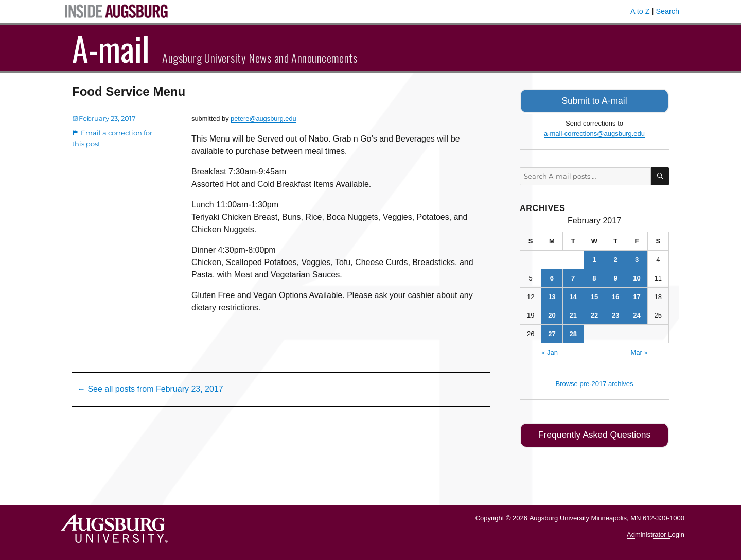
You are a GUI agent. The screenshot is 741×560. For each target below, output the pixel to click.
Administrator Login (656, 532)
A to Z (640, 11)
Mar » (639, 351)
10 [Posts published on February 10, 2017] (637, 277)
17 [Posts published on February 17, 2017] (637, 295)
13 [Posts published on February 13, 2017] (552, 295)
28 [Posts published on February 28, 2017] (573, 332)
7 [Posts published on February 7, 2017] (573, 277)
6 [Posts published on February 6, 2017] (552, 277)
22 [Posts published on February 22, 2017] (594, 314)
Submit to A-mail (594, 100)
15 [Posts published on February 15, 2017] (594, 295)
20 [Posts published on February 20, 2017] (552, 314)
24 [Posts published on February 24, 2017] (637, 314)
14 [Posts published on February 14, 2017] (573, 295)
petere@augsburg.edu (263, 119)
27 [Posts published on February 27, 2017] (552, 332)
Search (667, 11)
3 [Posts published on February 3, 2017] (637, 258)
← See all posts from (150, 389)
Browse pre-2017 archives (594, 382)
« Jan (550, 351)
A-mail (111, 48)
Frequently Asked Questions (594, 433)
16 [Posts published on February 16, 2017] (615, 295)
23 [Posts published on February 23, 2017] (615, 314)
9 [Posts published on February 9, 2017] (616, 277)
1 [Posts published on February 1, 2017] (594, 258)
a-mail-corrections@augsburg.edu (594, 132)
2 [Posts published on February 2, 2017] (616, 258)
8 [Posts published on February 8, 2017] (594, 277)
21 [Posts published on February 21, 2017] (573, 314)
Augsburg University (559, 515)
